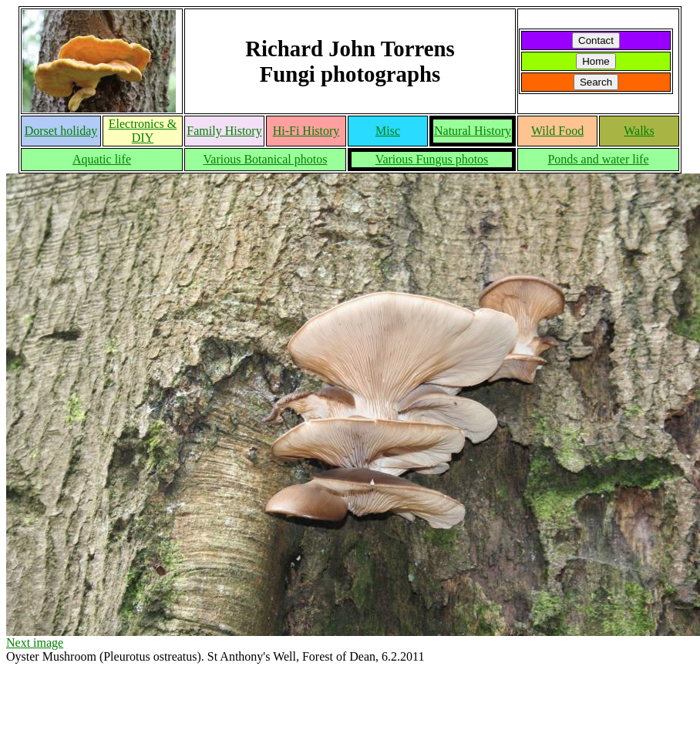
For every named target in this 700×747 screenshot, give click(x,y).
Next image (35, 643)
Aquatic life (102, 159)
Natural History (473, 131)
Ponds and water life (598, 159)
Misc (388, 131)
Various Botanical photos (266, 159)
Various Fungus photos (432, 159)
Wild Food (557, 131)
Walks (639, 131)
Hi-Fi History (306, 131)
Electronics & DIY (143, 131)
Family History (224, 131)
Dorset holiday (61, 131)
